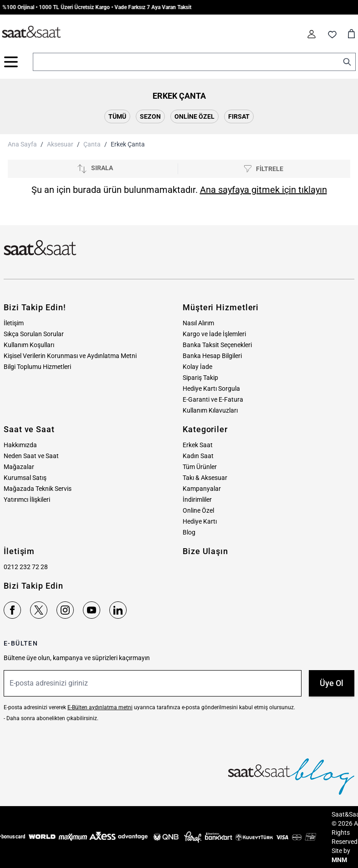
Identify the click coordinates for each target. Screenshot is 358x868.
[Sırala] (95, 169)
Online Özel (194, 116)
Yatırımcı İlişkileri (27, 500)
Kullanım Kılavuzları (210, 410)
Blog (189, 532)
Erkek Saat (198, 445)
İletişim (14, 323)
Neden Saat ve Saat (31, 456)
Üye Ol (332, 683)
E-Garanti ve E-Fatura (213, 399)
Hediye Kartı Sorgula (211, 389)
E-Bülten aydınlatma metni (100, 707)
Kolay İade (197, 367)
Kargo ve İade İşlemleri (214, 334)
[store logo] (31, 32)
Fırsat (239, 116)
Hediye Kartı (200, 521)
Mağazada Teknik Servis (38, 489)
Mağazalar (19, 467)
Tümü (117, 116)
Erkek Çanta (128, 144)
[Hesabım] (312, 34)
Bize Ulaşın (205, 551)
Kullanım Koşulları (29, 345)
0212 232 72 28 (26, 567)
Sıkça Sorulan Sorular (34, 334)
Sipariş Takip (200, 378)
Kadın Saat (198, 456)
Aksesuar (60, 144)
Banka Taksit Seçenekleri (217, 345)
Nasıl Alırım (198, 323)
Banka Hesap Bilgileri (212, 356)
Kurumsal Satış (25, 478)
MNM (339, 860)
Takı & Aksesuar (205, 478)
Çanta (92, 144)
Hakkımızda (20, 445)
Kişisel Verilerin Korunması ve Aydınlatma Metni (70, 356)
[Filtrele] (263, 169)
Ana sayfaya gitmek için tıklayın (263, 190)
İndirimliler (197, 500)
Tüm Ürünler (200, 467)
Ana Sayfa (22, 144)
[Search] (347, 62)
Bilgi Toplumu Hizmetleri (37, 367)
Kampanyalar (202, 489)
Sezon (150, 116)
